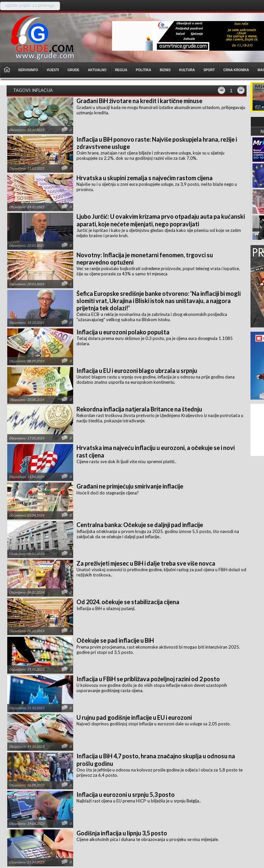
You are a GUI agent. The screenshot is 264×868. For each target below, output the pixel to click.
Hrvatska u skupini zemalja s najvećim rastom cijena (145, 178)
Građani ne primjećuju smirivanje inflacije (130, 486)
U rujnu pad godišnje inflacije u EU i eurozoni (134, 717)
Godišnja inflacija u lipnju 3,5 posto (122, 833)
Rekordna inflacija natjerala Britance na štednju (139, 409)
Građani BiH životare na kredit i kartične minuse (139, 101)
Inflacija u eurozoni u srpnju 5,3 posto (126, 795)
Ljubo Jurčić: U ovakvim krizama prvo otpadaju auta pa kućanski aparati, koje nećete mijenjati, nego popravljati (161, 220)
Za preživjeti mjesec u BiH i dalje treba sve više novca (146, 563)
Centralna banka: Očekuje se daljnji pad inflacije (140, 525)
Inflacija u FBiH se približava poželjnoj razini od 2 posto (148, 679)
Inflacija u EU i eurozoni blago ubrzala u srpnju (137, 371)
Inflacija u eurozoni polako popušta (123, 332)
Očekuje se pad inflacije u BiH (115, 640)
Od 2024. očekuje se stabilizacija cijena (128, 602)
